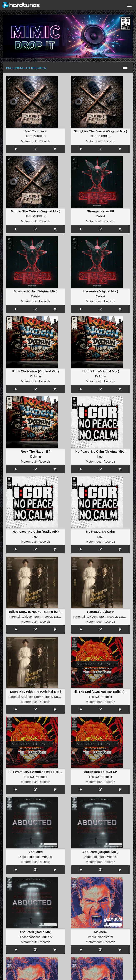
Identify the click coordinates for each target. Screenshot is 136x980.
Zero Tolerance (36, 131)
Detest (100, 216)
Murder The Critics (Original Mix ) (36, 211)
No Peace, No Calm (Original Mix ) (100, 451)
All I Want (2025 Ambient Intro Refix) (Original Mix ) (46, 772)
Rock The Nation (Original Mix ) (36, 371)
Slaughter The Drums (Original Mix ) (100, 131)
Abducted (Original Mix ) (100, 852)
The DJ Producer (100, 697)
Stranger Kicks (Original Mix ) (36, 291)
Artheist (47, 857)
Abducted (36, 852)
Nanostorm (105, 937)
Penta (92, 937)
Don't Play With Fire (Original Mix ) (36, 692)
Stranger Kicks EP (100, 211)
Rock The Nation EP (36, 451)
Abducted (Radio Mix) (36, 932)
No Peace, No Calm (100, 531)
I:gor (100, 456)
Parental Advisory (20, 617)
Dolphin (36, 376)
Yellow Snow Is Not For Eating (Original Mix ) (42, 612)
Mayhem (100, 932)
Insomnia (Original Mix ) (100, 291)
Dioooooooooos (29, 857)
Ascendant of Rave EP (100, 772)
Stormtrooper (43, 617)
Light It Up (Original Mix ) (100, 371)
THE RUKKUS (36, 136)
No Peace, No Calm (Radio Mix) (36, 531)
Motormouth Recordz (36, 141)
